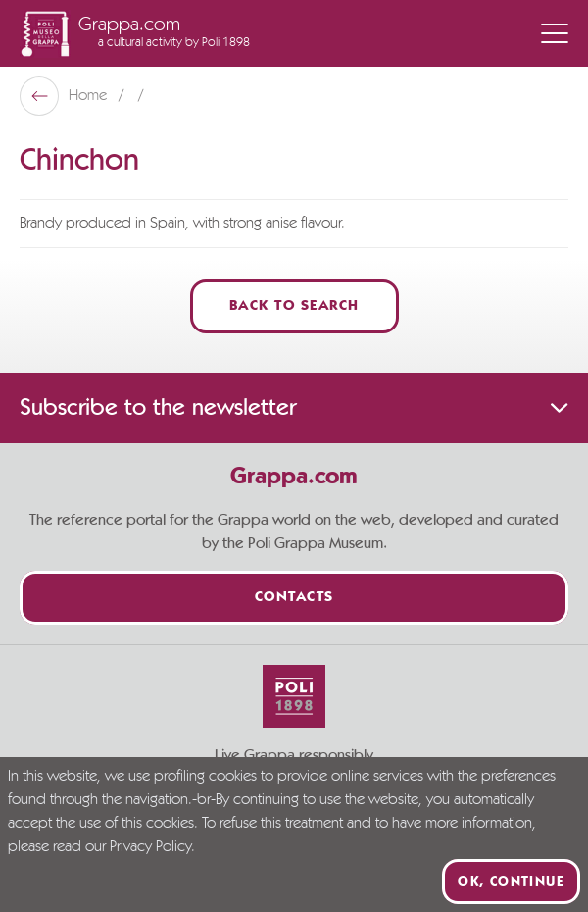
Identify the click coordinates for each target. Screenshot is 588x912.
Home (90, 96)
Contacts (294, 598)
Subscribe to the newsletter (294, 408)
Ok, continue (511, 882)
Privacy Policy (150, 847)
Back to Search (294, 306)
